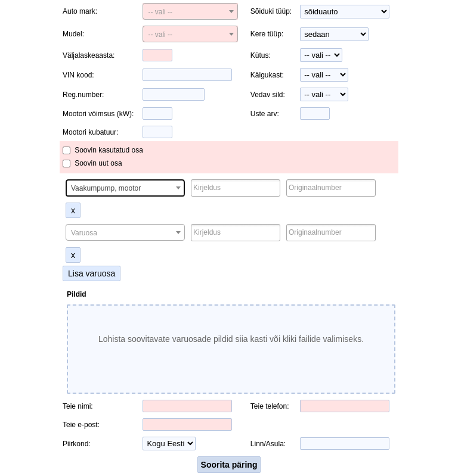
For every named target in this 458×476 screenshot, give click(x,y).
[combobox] (190, 11)
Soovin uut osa (98, 163)
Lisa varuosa (92, 273)
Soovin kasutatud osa (109, 150)
